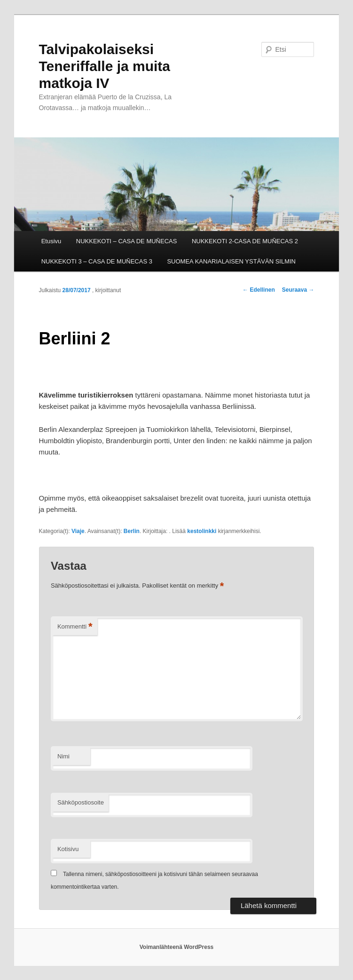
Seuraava (298, 290)
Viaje (78, 531)
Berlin (132, 531)
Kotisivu (68, 849)
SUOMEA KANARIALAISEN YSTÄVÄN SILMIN (231, 261)
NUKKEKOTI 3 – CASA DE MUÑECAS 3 (97, 261)
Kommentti (75, 627)
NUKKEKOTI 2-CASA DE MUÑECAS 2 (245, 241)
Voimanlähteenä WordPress (177, 947)
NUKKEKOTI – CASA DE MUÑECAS (127, 241)
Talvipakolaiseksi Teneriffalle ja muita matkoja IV (105, 66)
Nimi (63, 756)
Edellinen (259, 290)
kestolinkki (202, 531)
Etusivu (51, 241)
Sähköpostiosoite (81, 802)
